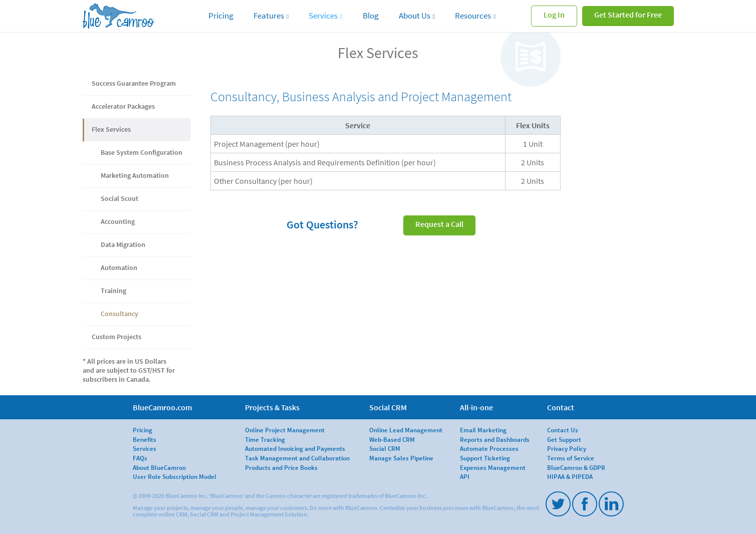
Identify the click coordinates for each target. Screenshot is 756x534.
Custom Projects (116, 337)
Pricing (221, 16)
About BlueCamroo (159, 467)
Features (269, 16)
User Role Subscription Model (175, 476)
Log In (554, 15)
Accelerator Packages (123, 106)
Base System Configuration (142, 152)
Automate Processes (489, 448)
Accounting (118, 221)
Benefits (145, 439)
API (465, 476)
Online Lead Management (406, 430)
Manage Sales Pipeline (401, 458)
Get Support (564, 439)
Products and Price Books (281, 467)
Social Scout (119, 198)
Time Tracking (265, 439)
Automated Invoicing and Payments (295, 448)
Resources (473, 16)
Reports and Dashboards (495, 439)
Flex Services (111, 129)
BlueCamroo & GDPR (576, 467)
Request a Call (439, 224)
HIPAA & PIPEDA (570, 476)
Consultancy (119, 314)
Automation (119, 268)
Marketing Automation (135, 175)
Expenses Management (493, 467)
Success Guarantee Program (134, 83)
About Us (415, 16)
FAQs (140, 458)
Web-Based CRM (392, 439)
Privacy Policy (567, 448)
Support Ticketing (485, 458)
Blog (371, 16)
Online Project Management (285, 430)
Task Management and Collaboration (297, 458)
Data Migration (123, 244)
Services (323, 16)
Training (113, 291)
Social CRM (385, 448)
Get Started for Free (628, 15)
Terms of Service (571, 458)
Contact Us (563, 430)
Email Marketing (483, 430)
